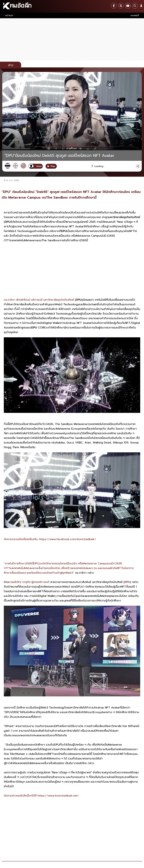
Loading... (99, 166)
